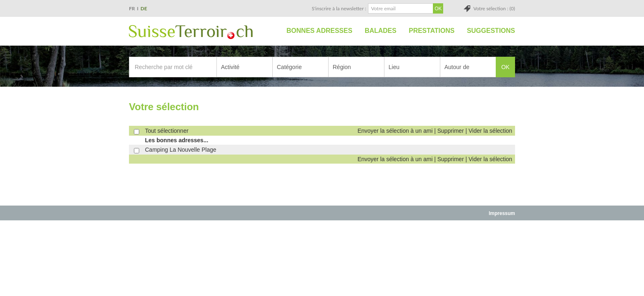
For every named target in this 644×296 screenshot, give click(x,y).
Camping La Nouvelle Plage (181, 150)
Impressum (502, 213)
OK (505, 67)
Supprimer (451, 131)
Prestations (431, 31)
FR (132, 8)
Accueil (271, 31)
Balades (381, 31)
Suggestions (491, 31)
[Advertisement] (322, 239)
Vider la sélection (490, 131)
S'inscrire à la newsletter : (339, 8)
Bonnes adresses (320, 31)
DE (144, 8)
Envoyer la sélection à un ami (395, 131)
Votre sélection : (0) (494, 8)
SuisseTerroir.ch (191, 32)
